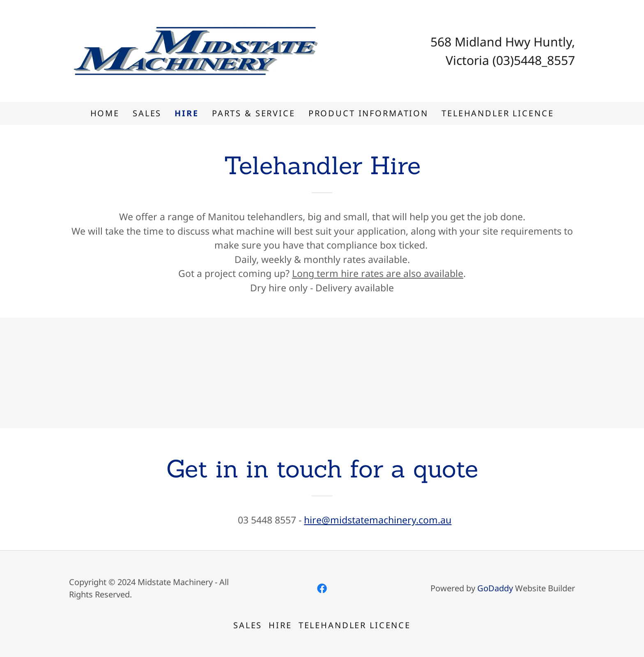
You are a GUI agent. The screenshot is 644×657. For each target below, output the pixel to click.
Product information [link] (368, 113)
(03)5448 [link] (517, 60)
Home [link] (105, 113)
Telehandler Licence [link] (498, 113)
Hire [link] (186, 113)
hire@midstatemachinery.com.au (378, 520)
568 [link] (441, 42)
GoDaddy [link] (495, 588)
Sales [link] (147, 113)
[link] (195, 50)
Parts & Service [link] (254, 113)
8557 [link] (561, 60)
